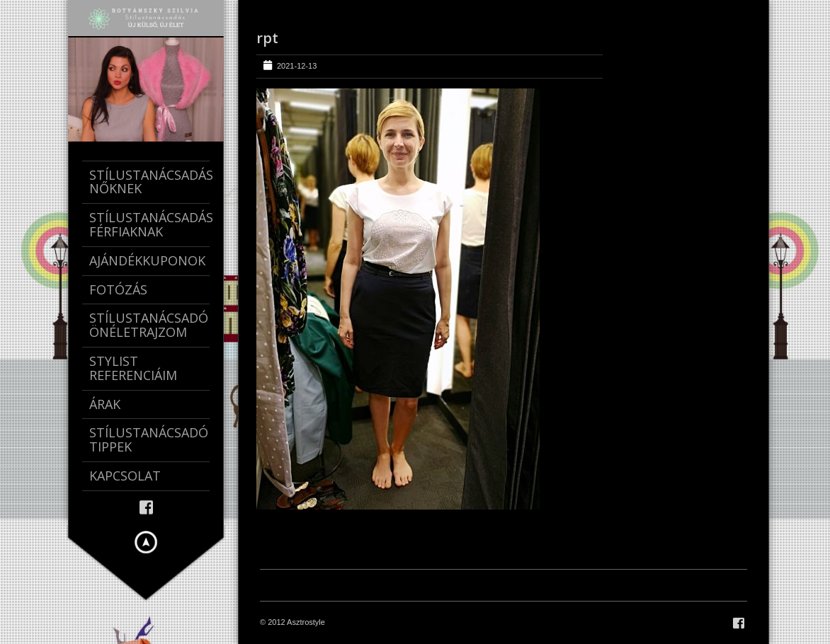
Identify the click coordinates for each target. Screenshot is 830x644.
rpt (267, 38)
